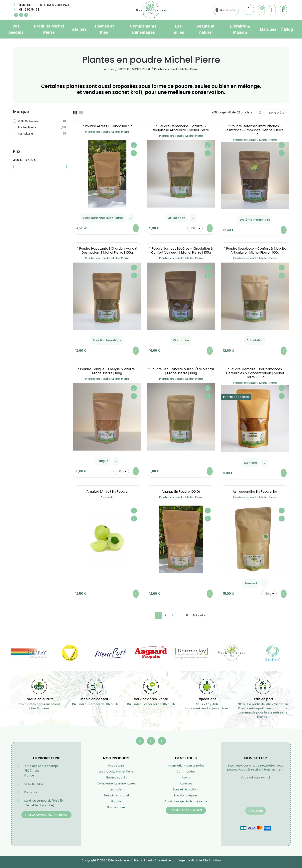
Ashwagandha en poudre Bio (255, 492)
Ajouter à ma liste (134, 145)
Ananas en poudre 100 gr (181, 492)
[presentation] (256, 797)
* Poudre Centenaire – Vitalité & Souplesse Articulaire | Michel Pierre (181, 128)
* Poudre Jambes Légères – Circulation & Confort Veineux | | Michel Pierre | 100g (181, 250)
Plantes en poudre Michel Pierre (107, 132)
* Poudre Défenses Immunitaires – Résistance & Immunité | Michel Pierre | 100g (255, 130)
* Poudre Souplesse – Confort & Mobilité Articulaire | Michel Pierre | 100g (255, 250)
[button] (46, 815)
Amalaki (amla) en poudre (107, 492)
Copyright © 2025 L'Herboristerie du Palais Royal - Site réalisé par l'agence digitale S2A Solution (151, 860)
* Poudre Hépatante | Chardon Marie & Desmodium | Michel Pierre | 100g (107, 250)
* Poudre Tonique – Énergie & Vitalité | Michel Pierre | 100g (107, 371)
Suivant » (199, 615)
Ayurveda (107, 497)
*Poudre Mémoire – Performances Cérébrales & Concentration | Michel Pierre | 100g (255, 373)
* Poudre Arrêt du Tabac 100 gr (107, 126)
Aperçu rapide (134, 153)
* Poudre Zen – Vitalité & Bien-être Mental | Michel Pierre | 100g (181, 371)
